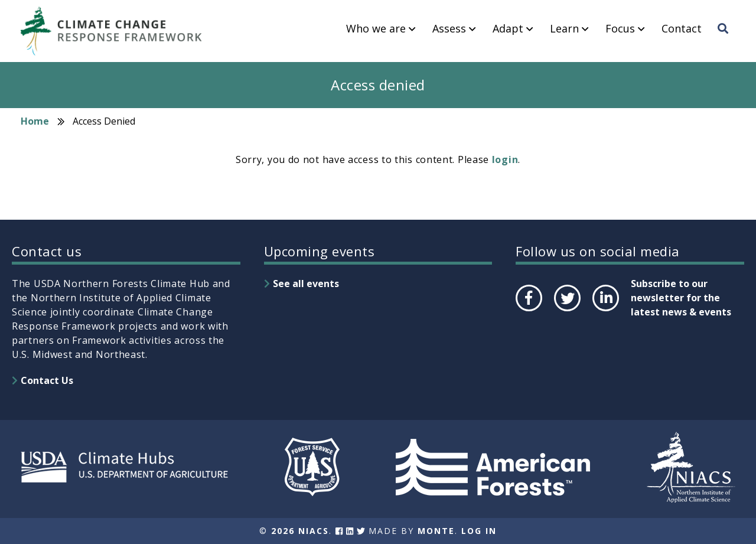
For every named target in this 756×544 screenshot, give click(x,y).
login (505, 159)
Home (35, 121)
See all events (306, 284)
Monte (436, 531)
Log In (479, 531)
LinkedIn (605, 311)
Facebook (528, 311)
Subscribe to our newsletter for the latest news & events (681, 298)
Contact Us (47, 380)
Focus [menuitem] (620, 29)
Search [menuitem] (726, 40)
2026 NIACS (300, 531)
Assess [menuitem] (449, 29)
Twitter (567, 311)
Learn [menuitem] (564, 29)
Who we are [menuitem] (376, 29)
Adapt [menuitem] (508, 29)
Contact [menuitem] (682, 29)
